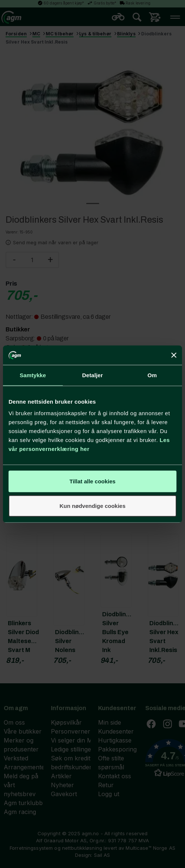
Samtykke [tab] (33, 375)
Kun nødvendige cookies (92, 506)
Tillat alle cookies (92, 481)
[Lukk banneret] (174, 355)
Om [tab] (152, 375)
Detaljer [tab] (92, 375)
